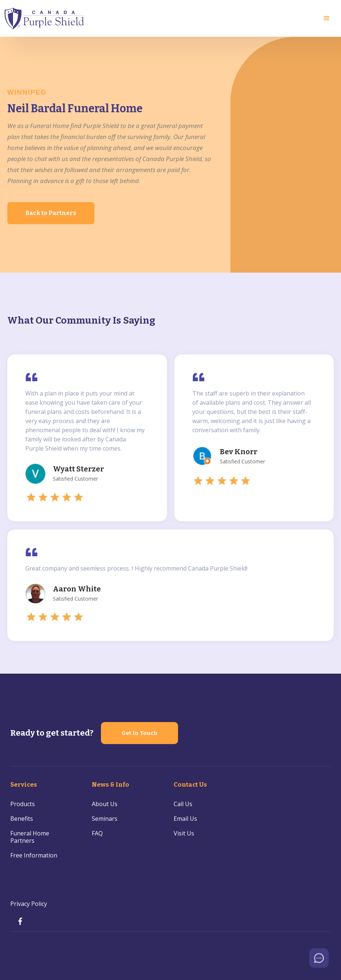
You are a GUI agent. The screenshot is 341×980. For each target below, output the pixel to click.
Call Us (183, 804)
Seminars (105, 819)
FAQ (97, 833)
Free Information (34, 855)
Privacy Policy (29, 904)
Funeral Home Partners (30, 837)
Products (23, 804)
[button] (327, 18)
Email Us (185, 819)
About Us (105, 804)
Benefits (22, 819)
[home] (45, 18)
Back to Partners (51, 213)
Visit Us (184, 833)
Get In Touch (139, 733)
